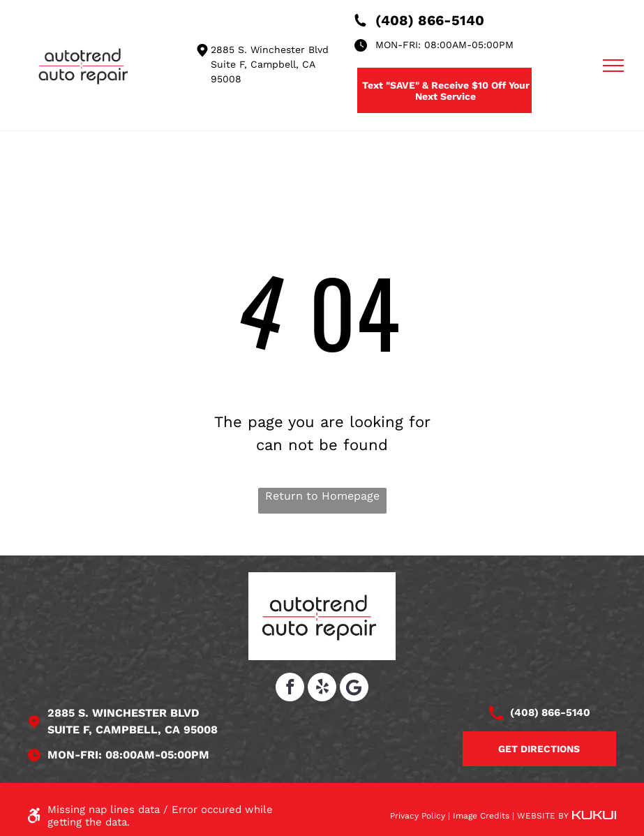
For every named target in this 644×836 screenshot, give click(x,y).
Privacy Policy (418, 816)
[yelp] (322, 689)
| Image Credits (479, 816)
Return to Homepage (322, 496)
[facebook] (290, 689)
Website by (543, 816)
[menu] (613, 66)
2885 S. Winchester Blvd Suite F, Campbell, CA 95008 (270, 64)
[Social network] (354, 689)
